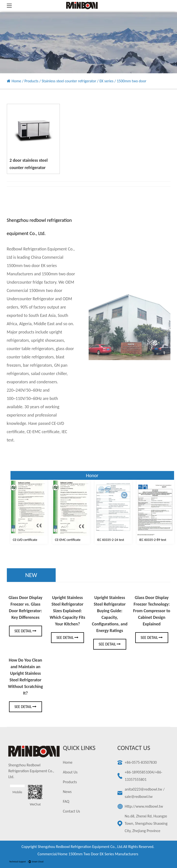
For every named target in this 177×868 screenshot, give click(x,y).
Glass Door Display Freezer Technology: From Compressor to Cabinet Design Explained (152, 611)
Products (31, 81)
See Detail (25, 631)
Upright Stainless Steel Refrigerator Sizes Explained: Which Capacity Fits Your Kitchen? (67, 611)
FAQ (66, 801)
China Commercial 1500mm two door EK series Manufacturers (35, 266)
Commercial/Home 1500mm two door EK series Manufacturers (88, 854)
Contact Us (72, 811)
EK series (106, 81)
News (67, 792)
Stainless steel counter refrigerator (69, 81)
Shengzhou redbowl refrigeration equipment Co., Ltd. (80, 847)
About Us (70, 772)
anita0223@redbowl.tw (143, 789)
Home (16, 81)
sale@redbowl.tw (139, 797)
